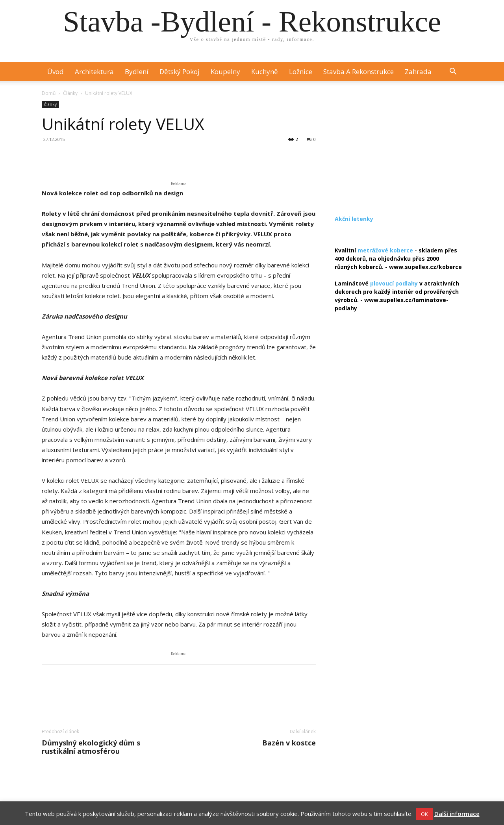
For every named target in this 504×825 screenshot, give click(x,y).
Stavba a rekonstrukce (359, 71)
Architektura (94, 71)
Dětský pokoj (180, 71)
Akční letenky (354, 219)
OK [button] (424, 814)
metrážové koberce (385, 250)
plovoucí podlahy (394, 283)
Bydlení (137, 71)
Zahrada (418, 71)
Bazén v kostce (289, 743)
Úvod (56, 71)
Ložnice (301, 71)
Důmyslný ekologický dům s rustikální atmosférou (91, 747)
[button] (453, 72)
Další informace (457, 814)
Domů (49, 93)
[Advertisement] (398, 150)
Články (70, 93)
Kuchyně (265, 71)
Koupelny (225, 71)
